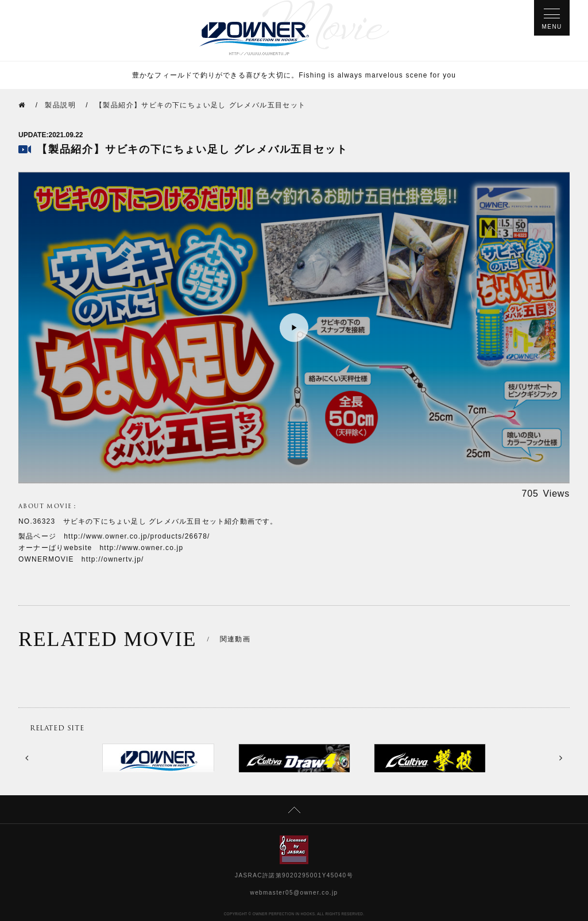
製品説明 (60, 105)
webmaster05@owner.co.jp (294, 893)
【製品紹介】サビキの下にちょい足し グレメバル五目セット (201, 105)
